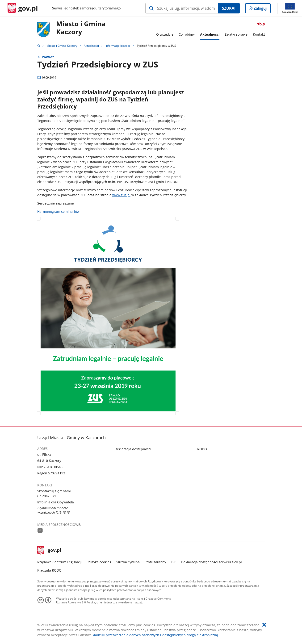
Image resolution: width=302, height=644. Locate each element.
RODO (202, 449)
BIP (174, 562)
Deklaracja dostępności (133, 449)
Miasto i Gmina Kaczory (81, 28)
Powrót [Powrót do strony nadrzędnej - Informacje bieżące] (48, 57)
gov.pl (49, 551)
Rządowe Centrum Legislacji (59, 562)
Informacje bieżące (118, 46)
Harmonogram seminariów (58, 211)
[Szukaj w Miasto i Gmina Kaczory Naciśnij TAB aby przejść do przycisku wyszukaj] (182, 8)
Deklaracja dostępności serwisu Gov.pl (212, 562)
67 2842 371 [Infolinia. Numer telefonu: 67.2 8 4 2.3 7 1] (47, 496)
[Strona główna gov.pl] (23, 8)
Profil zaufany (155, 562)
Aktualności (91, 46)
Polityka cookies (99, 562)
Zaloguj (262, 9)
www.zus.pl (121, 195)
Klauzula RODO (49, 570)
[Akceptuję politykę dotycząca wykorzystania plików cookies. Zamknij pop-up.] (264, 625)
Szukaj (229, 8)
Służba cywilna (128, 562)
